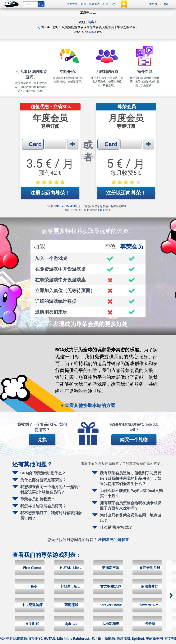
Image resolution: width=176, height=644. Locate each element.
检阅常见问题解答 (113, 540)
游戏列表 (95, 4)
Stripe (60, 206)
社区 (106, 4)
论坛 (114, 4)
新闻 (83, 4)
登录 (166, 4)
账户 (103, 210)
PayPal (71, 206)
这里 (94, 32)
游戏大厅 (72, 4)
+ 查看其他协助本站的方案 (88, 405)
